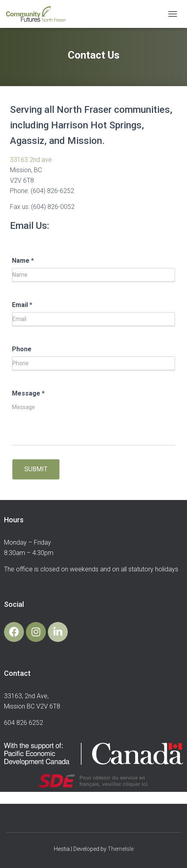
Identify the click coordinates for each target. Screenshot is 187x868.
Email (22, 305)
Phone (22, 349)
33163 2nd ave (31, 160)
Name (23, 261)
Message (28, 393)
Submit (36, 469)
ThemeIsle (121, 849)
